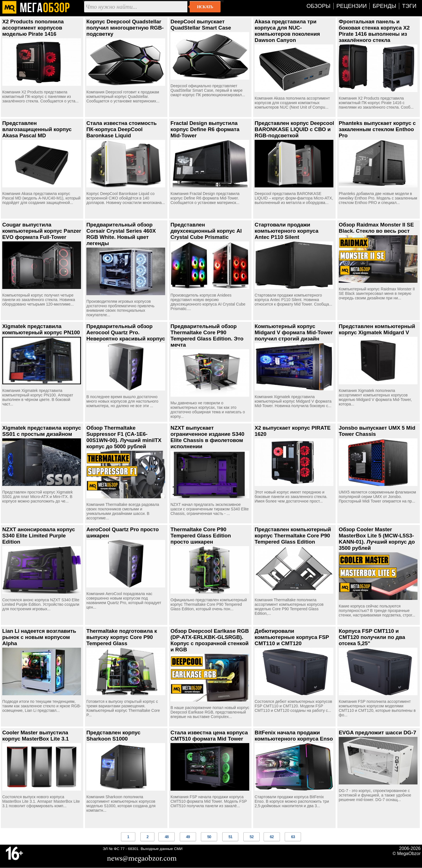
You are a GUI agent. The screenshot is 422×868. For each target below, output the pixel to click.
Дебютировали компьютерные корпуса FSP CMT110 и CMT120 (292, 637)
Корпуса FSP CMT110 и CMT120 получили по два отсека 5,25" (372, 637)
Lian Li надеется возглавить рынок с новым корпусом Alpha (39, 637)
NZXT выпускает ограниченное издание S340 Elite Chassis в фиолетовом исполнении (207, 437)
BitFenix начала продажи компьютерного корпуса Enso (294, 736)
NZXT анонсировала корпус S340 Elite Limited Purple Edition (39, 536)
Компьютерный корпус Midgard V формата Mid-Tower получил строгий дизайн (294, 332)
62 (272, 837)
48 (167, 837)
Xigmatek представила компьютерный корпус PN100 (41, 329)
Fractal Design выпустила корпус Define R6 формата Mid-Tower (205, 129)
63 (293, 837)
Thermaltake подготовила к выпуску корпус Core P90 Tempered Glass (122, 637)
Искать (205, 7)
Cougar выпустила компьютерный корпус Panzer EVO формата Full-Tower (42, 231)
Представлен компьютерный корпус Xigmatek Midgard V (377, 329)
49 (188, 837)
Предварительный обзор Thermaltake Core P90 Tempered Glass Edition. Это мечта (207, 336)
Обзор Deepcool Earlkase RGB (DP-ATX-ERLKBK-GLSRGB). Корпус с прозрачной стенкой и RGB (210, 640)
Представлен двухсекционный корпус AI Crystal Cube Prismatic (206, 231)
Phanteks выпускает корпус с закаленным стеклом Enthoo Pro (377, 129)
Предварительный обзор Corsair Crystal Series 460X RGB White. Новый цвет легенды (121, 234)
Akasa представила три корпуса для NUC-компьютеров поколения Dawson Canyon (287, 31)
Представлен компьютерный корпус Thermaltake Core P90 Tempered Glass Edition (293, 536)
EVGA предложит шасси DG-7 (377, 733)
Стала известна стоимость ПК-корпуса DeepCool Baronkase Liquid (122, 129)
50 (209, 837)
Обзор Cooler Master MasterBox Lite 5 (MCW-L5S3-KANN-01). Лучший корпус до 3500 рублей (377, 539)
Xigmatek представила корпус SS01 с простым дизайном (42, 431)
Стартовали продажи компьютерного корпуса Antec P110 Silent (287, 231)
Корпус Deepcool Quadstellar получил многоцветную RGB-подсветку (125, 28)
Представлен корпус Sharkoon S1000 (113, 736)
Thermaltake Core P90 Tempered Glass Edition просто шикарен (201, 536)
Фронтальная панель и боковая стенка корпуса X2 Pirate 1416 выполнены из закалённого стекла (374, 31)
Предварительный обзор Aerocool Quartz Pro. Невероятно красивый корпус (126, 332)
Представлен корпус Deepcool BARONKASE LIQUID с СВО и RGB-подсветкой (294, 129)
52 (252, 837)
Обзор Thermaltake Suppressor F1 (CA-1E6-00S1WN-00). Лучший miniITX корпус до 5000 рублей (124, 437)
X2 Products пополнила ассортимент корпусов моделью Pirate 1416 (33, 28)
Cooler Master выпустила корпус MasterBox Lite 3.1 (35, 736)
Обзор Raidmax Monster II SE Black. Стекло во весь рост (376, 228)
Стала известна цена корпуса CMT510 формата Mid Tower (209, 736)
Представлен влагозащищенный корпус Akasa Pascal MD (37, 129)
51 (230, 837)
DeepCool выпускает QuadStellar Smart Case (201, 25)
